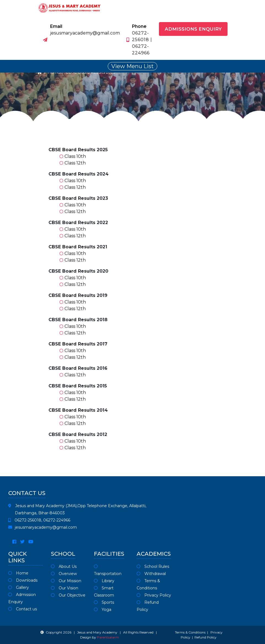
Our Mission (66, 581)
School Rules (153, 566)
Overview (64, 574)
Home (18, 573)
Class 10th (75, 156)
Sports (104, 602)
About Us (64, 566)
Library (104, 581)
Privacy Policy (154, 595)
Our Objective (68, 595)
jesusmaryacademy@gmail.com (43, 527)
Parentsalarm (108, 637)
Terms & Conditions (190, 632)
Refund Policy (205, 637)
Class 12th (75, 163)
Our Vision (65, 588)
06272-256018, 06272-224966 (39, 520)
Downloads (23, 580)
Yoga (103, 610)
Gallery (19, 587)
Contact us (23, 609)
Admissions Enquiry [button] (193, 29)
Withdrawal (151, 574)
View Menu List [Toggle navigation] (132, 66)
